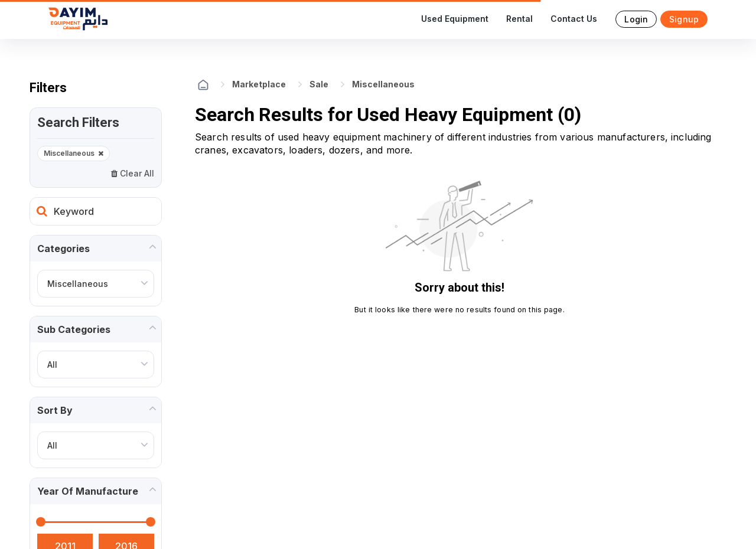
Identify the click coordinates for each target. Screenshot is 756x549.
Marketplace (259, 84)
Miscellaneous (74, 153)
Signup (684, 19)
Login (636, 19)
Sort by (55, 410)
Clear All (133, 173)
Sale (319, 84)
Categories (63, 249)
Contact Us (574, 19)
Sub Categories (74, 329)
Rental (519, 19)
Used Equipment (455, 19)
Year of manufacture (88, 491)
